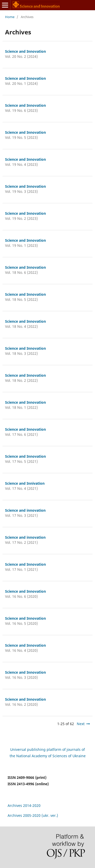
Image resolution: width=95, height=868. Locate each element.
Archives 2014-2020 (24, 805)
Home (10, 17)
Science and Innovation (25, 51)
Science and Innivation (25, 483)
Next (81, 724)
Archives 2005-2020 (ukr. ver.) (33, 815)
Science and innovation (25, 510)
